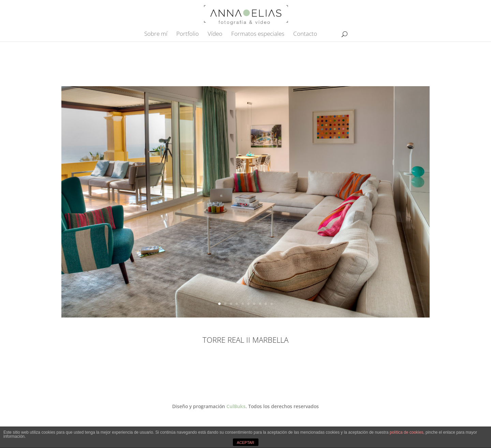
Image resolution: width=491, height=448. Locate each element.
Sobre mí (156, 34)
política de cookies (407, 432)
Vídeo (215, 34)
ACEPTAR (245, 443)
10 (272, 304)
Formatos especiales (258, 34)
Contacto (305, 34)
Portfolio (188, 34)
